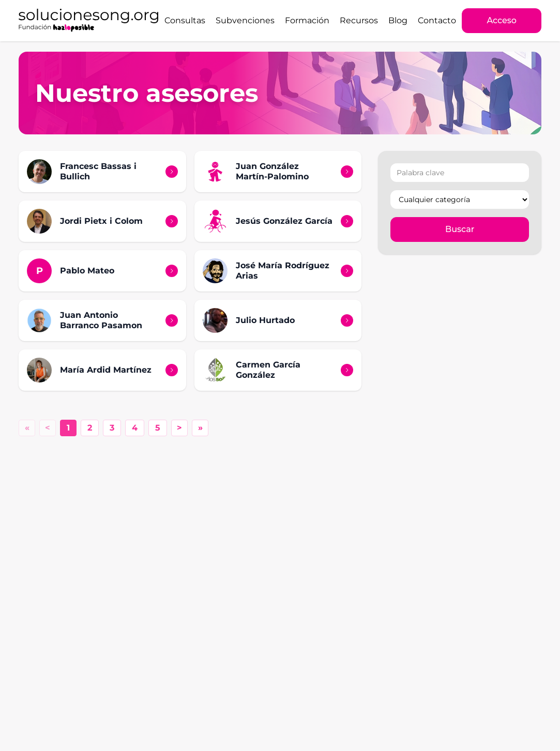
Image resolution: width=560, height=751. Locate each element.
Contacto (437, 20)
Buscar (460, 229)
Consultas (185, 20)
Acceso (502, 20)
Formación (307, 20)
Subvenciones (245, 20)
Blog (398, 20)
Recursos (359, 20)
